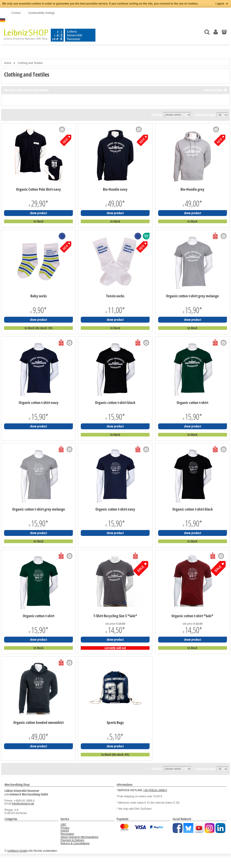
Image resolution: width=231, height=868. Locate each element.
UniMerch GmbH (17, 851)
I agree (222, 4)
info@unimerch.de (23, 804)
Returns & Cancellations (75, 843)
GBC (63, 825)
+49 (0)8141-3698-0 (155, 790)
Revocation (67, 834)
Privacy (65, 828)
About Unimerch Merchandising (79, 837)
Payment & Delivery (72, 840)
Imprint (65, 831)
